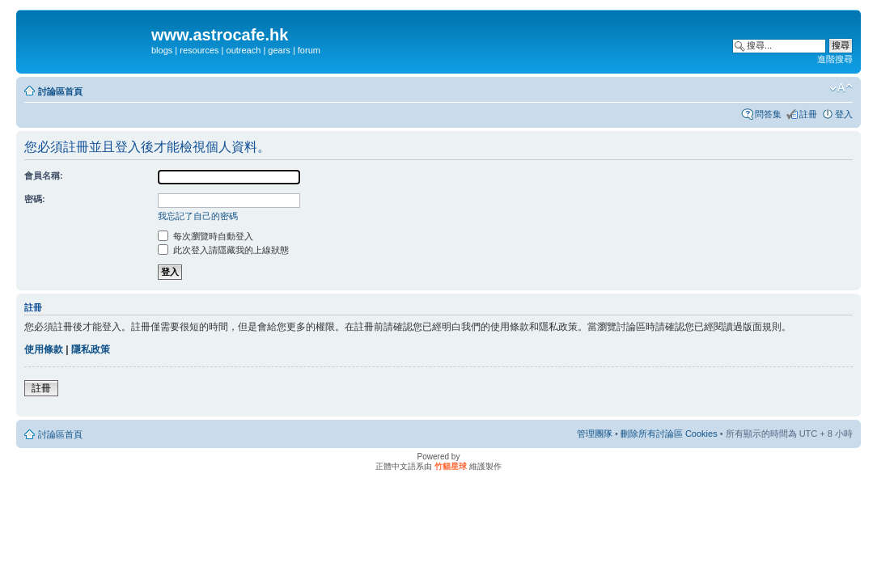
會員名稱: (44, 176)
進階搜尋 (835, 59)
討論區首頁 (60, 91)
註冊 (808, 114)
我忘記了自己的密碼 (198, 216)
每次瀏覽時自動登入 (205, 236)
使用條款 (44, 349)
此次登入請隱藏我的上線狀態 (223, 250)
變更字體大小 (841, 88)
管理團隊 (595, 434)
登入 (844, 114)
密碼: (35, 199)
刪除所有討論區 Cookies (669, 434)
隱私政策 (91, 349)
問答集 (768, 114)
